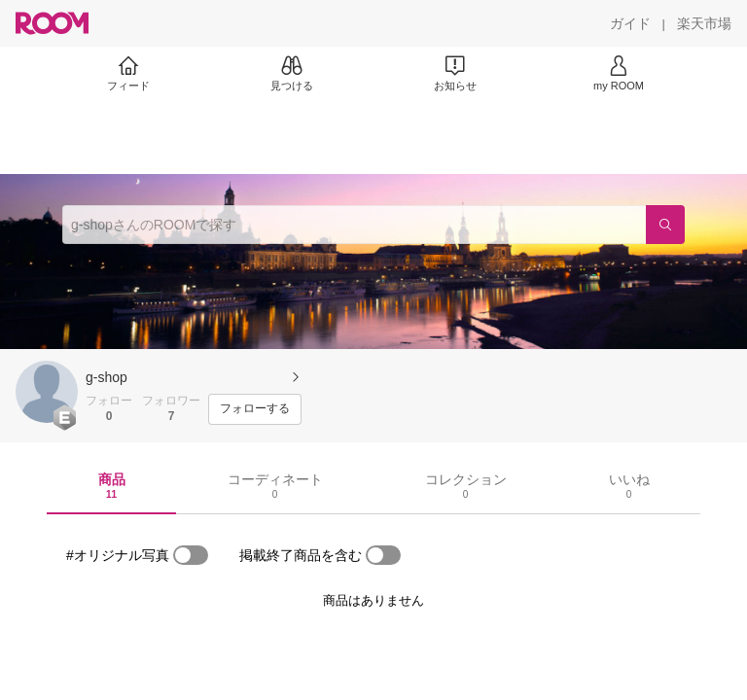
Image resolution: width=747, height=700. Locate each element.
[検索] (665, 225)
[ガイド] (630, 23)
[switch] (191, 555)
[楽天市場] (704, 23)
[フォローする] (255, 409)
